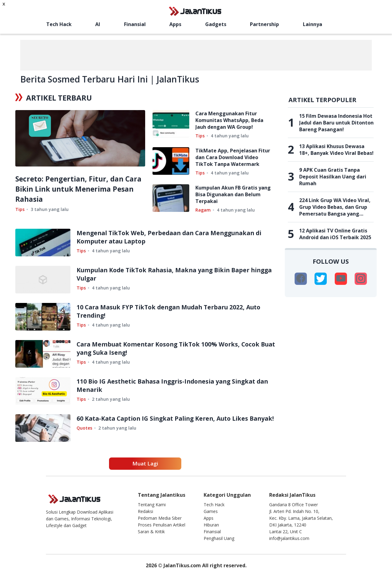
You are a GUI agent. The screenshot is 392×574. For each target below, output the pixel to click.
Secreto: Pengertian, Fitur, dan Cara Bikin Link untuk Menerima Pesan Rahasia (75, 189)
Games (211, 511)
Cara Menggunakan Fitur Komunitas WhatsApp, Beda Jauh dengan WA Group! (229, 120)
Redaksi (145, 511)
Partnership (264, 24)
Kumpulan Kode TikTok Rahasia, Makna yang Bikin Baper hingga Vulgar (168, 274)
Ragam (203, 210)
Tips (20, 209)
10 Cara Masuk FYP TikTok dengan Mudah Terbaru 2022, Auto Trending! (173, 311)
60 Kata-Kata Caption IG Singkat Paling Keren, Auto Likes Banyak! (167, 423)
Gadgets (216, 24)
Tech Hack (59, 24)
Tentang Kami (152, 505)
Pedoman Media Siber (160, 518)
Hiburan (211, 525)
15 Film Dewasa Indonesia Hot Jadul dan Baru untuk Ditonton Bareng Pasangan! (336, 123)
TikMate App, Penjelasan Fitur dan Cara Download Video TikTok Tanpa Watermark (233, 157)
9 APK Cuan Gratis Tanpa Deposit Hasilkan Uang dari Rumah (333, 177)
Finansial (135, 24)
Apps (175, 24)
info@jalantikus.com (289, 538)
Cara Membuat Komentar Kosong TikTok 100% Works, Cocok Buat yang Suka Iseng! (172, 348)
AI (98, 24)
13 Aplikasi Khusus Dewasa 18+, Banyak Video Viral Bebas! (336, 150)
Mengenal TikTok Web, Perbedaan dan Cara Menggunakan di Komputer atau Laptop (174, 237)
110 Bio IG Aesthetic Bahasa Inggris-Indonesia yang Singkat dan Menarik (171, 385)
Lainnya (313, 24)
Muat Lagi (145, 463)
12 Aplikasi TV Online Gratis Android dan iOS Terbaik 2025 (335, 234)
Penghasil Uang (219, 538)
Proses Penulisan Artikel (162, 525)
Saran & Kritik (151, 532)
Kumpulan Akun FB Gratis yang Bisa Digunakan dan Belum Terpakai (233, 194)
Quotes (84, 436)
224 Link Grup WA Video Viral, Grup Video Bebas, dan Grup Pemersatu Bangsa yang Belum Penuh (335, 207)
